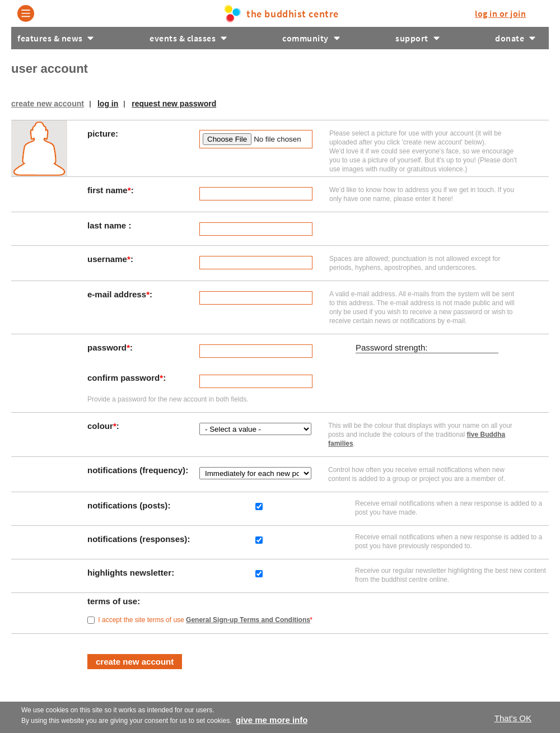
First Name (109, 190)
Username (109, 259)
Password (109, 347)
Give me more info (272, 720)
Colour (102, 426)
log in (500, 13)
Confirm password (125, 378)
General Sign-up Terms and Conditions (248, 620)
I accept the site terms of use (205, 620)
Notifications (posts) (129, 505)
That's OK (513, 718)
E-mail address (118, 294)
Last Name (108, 225)
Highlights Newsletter (130, 573)
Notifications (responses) (139, 539)
